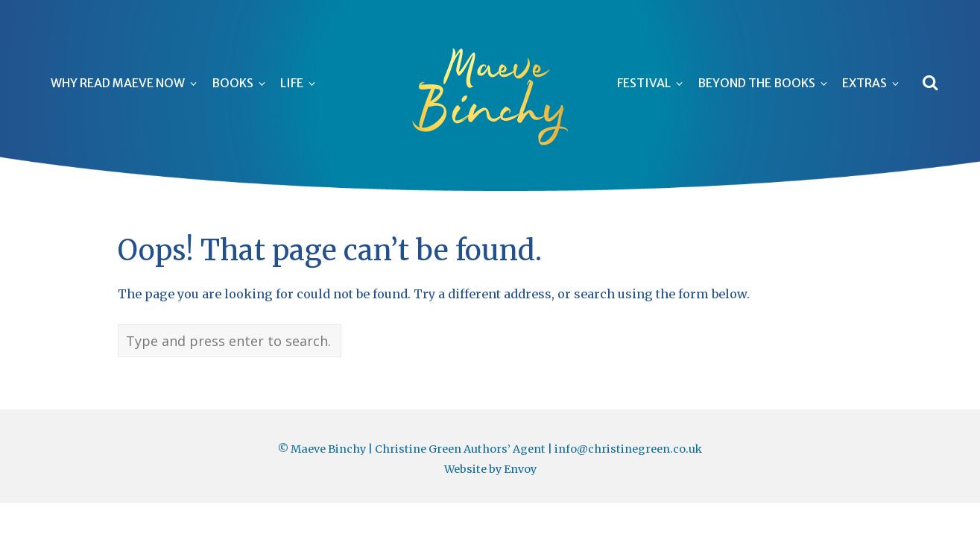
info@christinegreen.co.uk (628, 449)
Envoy (520, 469)
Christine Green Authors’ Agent (460, 449)
